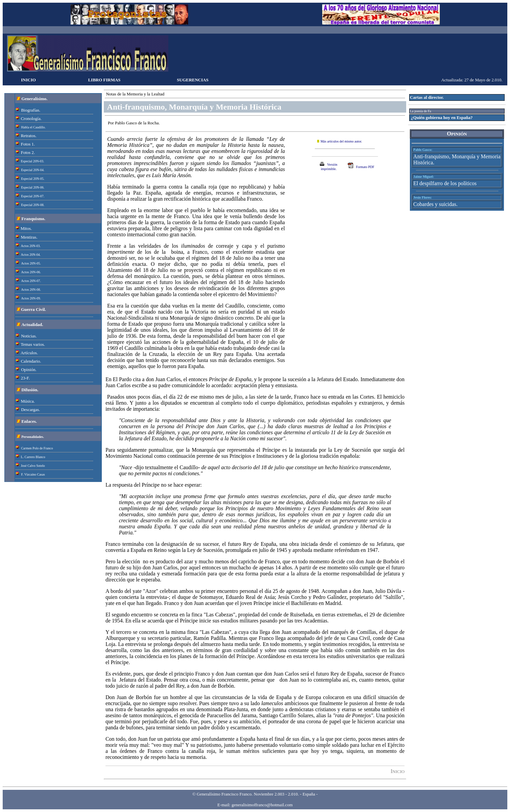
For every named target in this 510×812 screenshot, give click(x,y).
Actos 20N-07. (31, 281)
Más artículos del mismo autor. (341, 141)
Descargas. (31, 410)
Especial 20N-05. (33, 179)
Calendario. (31, 361)
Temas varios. (33, 344)
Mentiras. (29, 237)
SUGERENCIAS (193, 80)
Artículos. (29, 353)
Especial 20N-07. (33, 196)
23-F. (25, 378)
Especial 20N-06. (33, 187)
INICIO (29, 80)
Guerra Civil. (33, 309)
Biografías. (31, 110)
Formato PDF (365, 167)
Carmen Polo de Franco (37, 448)
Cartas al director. (427, 97)
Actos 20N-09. (31, 298)
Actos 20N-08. (31, 290)
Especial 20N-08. (33, 205)
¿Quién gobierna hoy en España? (442, 117)
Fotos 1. (28, 144)
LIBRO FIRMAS (104, 80)
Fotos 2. (28, 152)
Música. (28, 401)
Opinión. (29, 370)
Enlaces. (29, 421)
